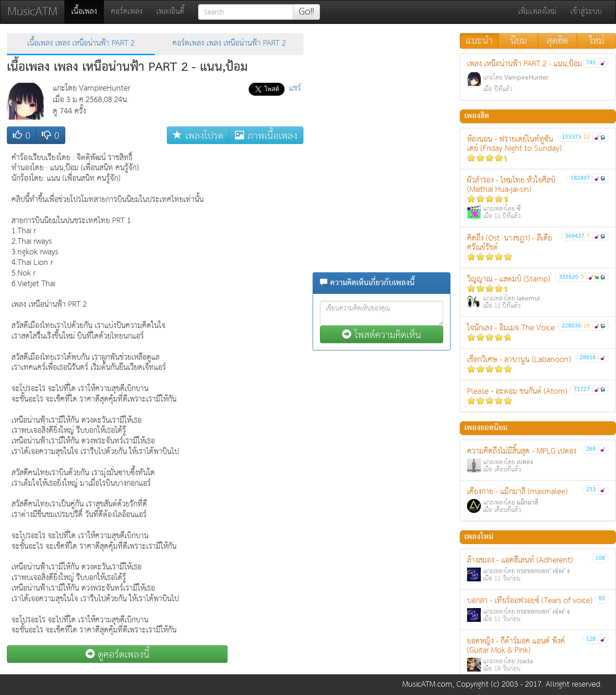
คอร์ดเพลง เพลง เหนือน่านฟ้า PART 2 (229, 43)
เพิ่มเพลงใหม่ (537, 12)
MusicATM (32, 12)
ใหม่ (597, 41)
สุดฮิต (557, 41)
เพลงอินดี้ (170, 12)
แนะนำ (479, 41)
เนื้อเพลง (88, 11)
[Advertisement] (267, 287)
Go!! (306, 12)
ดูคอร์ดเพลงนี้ (117, 654)
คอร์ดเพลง (127, 12)
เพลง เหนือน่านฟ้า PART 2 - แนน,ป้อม (538, 76)
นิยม (519, 41)
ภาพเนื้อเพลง (266, 135)
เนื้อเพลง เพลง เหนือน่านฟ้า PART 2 (81, 43)
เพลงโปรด (198, 135)
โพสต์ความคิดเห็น (382, 335)
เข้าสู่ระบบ (586, 12)
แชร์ (295, 89)
